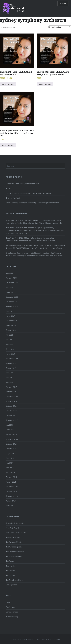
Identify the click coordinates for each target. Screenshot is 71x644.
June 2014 (10, 458)
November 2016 (12, 401)
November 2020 (12, 302)
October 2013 (11, 491)
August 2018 (11, 330)
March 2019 (10, 316)
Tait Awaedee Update (14, 542)
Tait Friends (10, 566)
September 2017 (12, 363)
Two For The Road (13, 198)
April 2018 (10, 349)
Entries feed (10, 607)
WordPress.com (54, 639)
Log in (8, 602)
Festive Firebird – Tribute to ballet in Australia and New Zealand (29, 193)
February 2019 (11, 321)
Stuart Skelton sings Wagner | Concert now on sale (42, 223)
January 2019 (11, 325)
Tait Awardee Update (14, 547)
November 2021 (12, 283)
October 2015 (11, 415)
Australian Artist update (15, 523)
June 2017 (10, 377)
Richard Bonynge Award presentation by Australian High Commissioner (32, 203)
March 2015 (10, 430)
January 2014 (11, 482)
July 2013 (9, 506)
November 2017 (12, 359)
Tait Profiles (10, 571)
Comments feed (12, 612)
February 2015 (11, 434)
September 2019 (12, 306)
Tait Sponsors (11, 575)
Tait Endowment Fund (14, 556)
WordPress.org (12, 617)
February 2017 (11, 387)
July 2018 (9, 335)
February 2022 (11, 278)
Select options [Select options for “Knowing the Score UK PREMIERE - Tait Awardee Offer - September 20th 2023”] (8, 145)
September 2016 (12, 411)
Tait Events (10, 561)
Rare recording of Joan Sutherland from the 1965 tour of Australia (38, 256)
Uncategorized (11, 585)
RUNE (8, 188)
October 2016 (11, 406)
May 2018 (9, 344)
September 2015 (12, 420)
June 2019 (10, 311)
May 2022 (9, 273)
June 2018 (10, 340)
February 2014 (11, 477)
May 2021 (9, 287)
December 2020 (12, 297)
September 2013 (12, 496)
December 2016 (12, 397)
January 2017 (11, 392)
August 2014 (11, 453)
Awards (53, 241)
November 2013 (12, 487)
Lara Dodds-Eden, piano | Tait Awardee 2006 (22, 184)
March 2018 (10, 354)
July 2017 (9, 373)
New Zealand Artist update (16, 533)
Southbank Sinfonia (13, 537)
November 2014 (12, 439)
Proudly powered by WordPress (23, 639)
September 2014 (12, 449)
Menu (64, 4)
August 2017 (11, 368)
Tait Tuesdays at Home (14, 580)
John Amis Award (12, 528)
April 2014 (10, 468)
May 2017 (9, 382)
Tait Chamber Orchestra (15, 552)
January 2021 (11, 292)
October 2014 (11, 444)
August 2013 (11, 501)
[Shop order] (60, 27)
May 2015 (9, 425)
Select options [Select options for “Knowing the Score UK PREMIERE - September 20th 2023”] (8, 84)
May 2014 (9, 463)
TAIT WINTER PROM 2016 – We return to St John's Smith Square (37, 248)
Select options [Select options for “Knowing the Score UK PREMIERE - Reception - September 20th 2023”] (45, 84)
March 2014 (10, 472)
